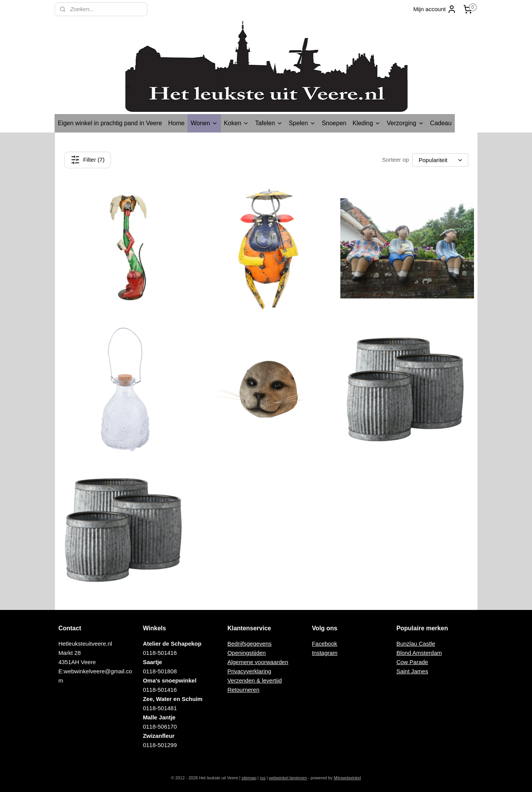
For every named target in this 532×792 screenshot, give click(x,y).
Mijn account (435, 9)
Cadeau (441, 123)
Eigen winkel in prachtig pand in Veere (110, 123)
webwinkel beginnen (288, 778)
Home (177, 123)
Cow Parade (412, 662)
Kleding (367, 123)
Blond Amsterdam (419, 653)
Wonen (204, 123)
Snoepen (334, 123)
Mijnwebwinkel (347, 778)
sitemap (249, 778)
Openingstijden (247, 653)
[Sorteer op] (440, 160)
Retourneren (243, 690)
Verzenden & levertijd (255, 680)
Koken (236, 123)
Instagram (325, 653)
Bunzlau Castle (416, 644)
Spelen (302, 123)
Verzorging (405, 123)
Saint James (412, 671)
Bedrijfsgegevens (249, 644)
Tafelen (269, 123)
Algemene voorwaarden (258, 662)
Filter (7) (88, 160)
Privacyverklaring (249, 671)
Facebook (325, 644)
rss (263, 778)
